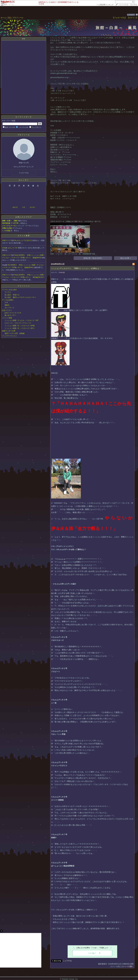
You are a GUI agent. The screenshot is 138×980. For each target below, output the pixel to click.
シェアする (67, 961)
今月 (24, 207)
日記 (9, 18)
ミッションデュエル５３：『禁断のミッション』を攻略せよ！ (76, 268)
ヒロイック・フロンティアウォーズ (18, 323)
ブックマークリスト (10, 336)
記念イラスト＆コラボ (13, 313)
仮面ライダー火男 (9, 331)
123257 (131, 15)
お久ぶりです (13, 248)
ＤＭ (6, 302)
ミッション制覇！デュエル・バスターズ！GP (21, 320)
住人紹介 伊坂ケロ (12, 295)
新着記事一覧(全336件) (93, 258)
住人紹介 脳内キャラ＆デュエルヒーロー (20, 297)
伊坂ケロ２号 (7, 240)
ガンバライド (10, 308)
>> (105, 5)
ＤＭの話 (62, 272)
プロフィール (18, 18)
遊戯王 (7, 305)
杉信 (4, 248)
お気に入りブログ (24, 217)
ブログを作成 (123, 5)
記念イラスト (7, 310)
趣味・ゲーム (9, 4)
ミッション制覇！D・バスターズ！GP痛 (20, 326)
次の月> (32, 207)
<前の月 (15, 207)
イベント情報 (7, 318)
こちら (101, 47)
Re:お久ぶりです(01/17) (23, 240)
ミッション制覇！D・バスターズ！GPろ (20, 328)
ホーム (3, 18)
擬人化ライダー (10, 315)
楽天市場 (134, 5)
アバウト (8, 292)
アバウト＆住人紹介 (10, 290)
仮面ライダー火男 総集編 (14, 333)
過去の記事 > (126, 258)
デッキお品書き (8, 300)
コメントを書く (127, 966)
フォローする (24, 173)
